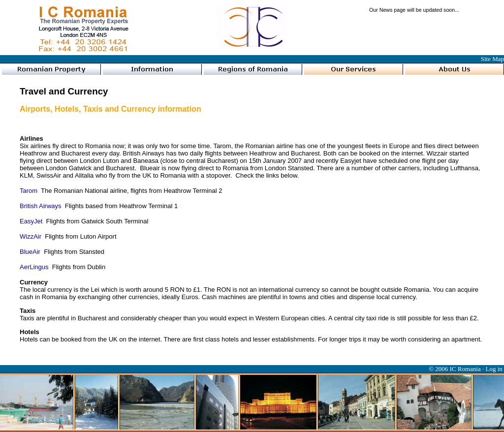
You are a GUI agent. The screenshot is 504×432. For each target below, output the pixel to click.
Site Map (492, 59)
